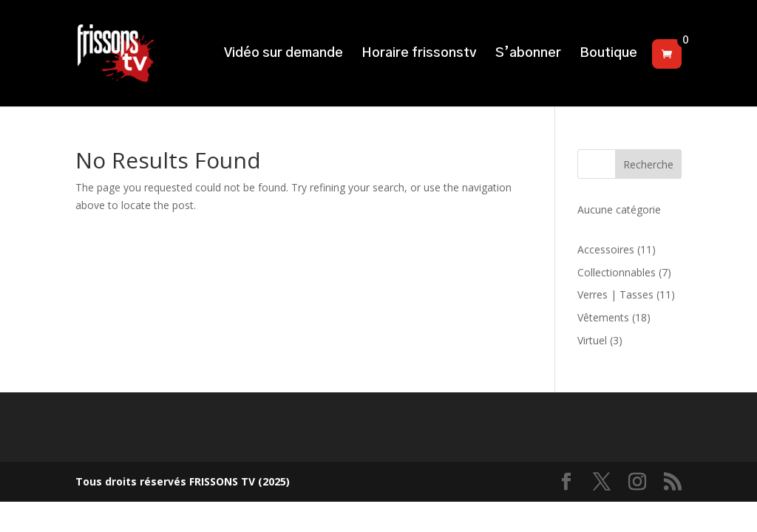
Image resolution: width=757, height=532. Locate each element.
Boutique (608, 54)
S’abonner (528, 54)
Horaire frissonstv (419, 54)
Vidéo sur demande (284, 54)
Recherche (648, 164)
